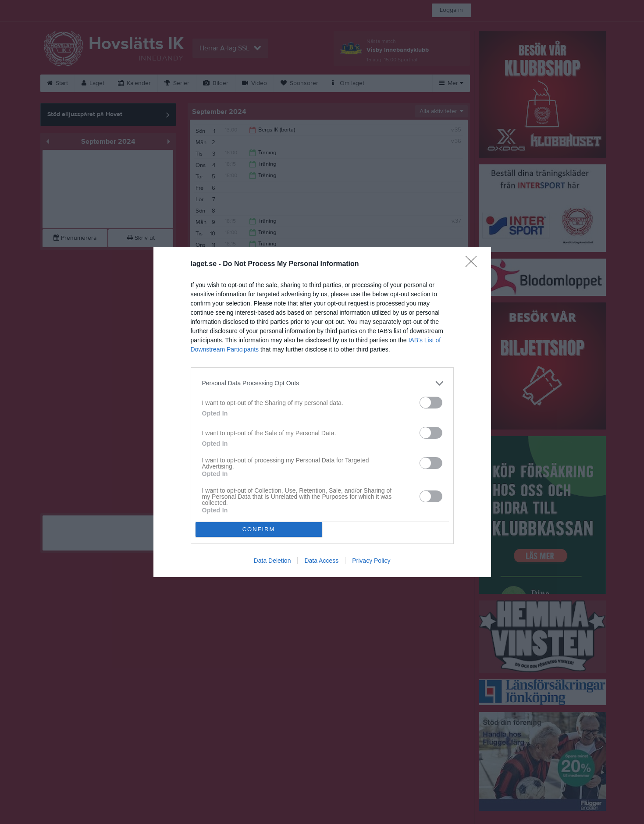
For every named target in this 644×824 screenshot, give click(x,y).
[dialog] (322, 412)
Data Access (321, 561)
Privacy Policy (371, 561)
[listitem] (322, 383)
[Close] (474, 264)
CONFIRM (259, 529)
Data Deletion (272, 561)
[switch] (431, 403)
